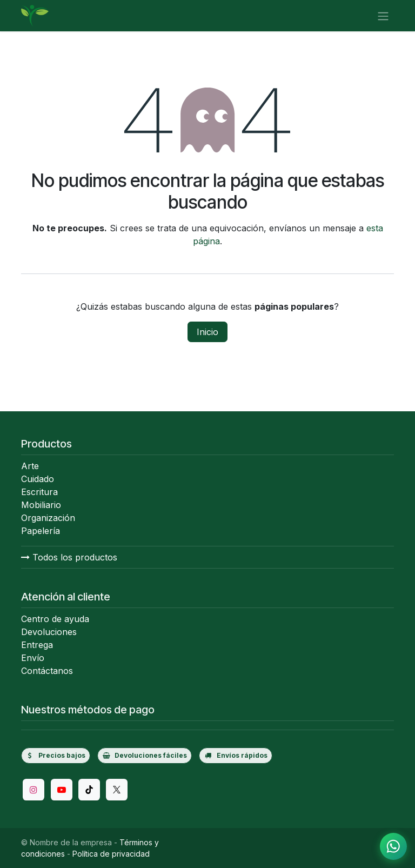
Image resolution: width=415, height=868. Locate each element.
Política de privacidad (111, 854)
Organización (48, 518)
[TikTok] (89, 790)
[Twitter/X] (117, 790)
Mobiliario (41, 505)
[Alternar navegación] (383, 16)
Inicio (207, 332)
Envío (33, 658)
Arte (30, 466)
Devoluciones (49, 632)
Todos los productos (69, 557)
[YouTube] (62, 790)
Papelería (41, 531)
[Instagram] (34, 790)
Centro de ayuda (55, 619)
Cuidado (38, 479)
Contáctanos (47, 671)
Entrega (37, 645)
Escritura (39, 492)
